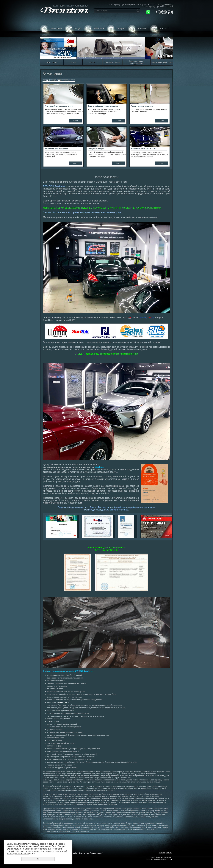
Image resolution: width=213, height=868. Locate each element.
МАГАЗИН (94, 31)
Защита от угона (112, 62)
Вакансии (137, 31)
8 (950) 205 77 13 (165, 11)
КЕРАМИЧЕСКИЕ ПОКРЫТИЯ (143, 149)
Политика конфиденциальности (159, 859)
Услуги (73, 31)
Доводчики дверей (96, 149)
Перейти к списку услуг (59, 80)
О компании (51, 31)
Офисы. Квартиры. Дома (162, 62)
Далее (75, 120)
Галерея (116, 31)
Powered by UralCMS (165, 853)
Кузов (73, 62)
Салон (92, 62)
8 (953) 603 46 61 (165, 13)
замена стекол (63, 702)
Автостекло (52, 62)
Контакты (159, 31)
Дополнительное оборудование (136, 62)
